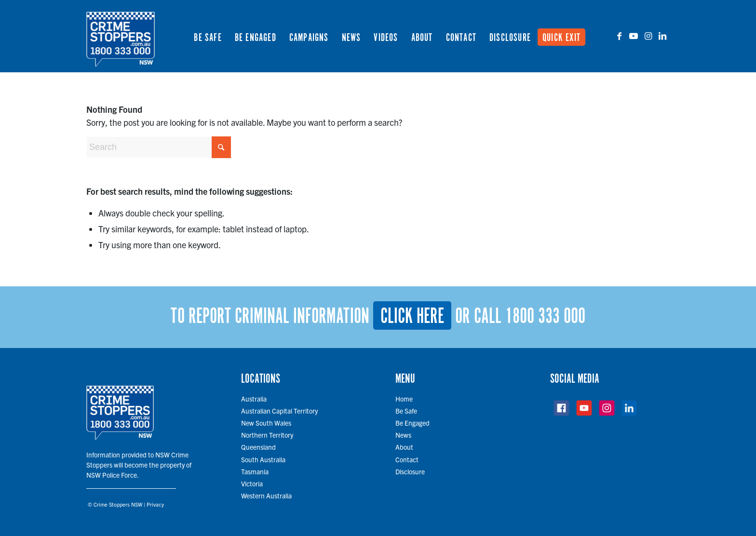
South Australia (263, 459)
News (403, 435)
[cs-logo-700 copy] (121, 36)
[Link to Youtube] (634, 36)
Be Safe (406, 411)
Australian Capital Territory (279, 411)
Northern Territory (267, 435)
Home (404, 399)
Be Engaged (412, 423)
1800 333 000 (545, 317)
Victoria (252, 483)
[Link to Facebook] (619, 36)
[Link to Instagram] (648, 36)
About (404, 447)
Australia (254, 399)
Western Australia (266, 496)
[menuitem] (208, 36)
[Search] (159, 147)
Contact (407, 459)
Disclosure (410, 471)
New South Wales (266, 423)
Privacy (155, 504)
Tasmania (255, 471)
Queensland (258, 447)
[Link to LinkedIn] (662, 36)
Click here (412, 317)
